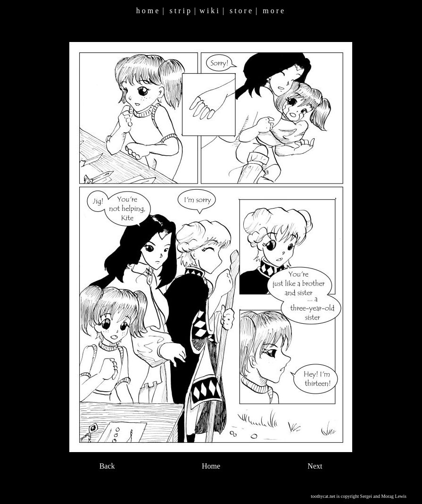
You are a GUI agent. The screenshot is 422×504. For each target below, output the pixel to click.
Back (107, 466)
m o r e (273, 11)
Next (315, 466)
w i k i (209, 11)
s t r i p (180, 11)
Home (211, 466)
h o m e (148, 11)
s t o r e (241, 11)
